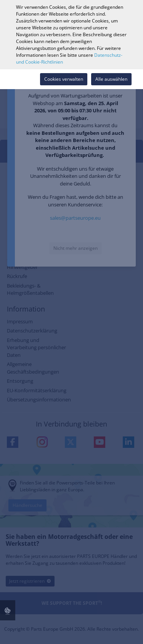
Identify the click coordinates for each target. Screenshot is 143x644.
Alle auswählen (111, 79)
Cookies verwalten (64, 79)
